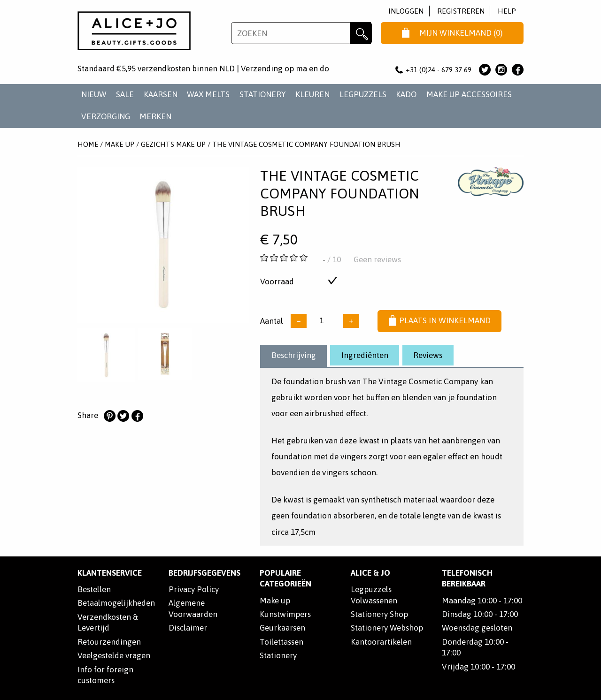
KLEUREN (312, 94)
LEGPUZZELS (363, 94)
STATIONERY (263, 94)
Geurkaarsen (282, 628)
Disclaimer (188, 628)
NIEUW (94, 94)
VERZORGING (106, 116)
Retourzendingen (109, 642)
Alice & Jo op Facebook (518, 70)
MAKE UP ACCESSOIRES (469, 94)
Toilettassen (281, 642)
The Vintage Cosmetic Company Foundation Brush (306, 144)
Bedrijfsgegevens (204, 573)
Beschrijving (294, 355)
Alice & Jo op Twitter (485, 70)
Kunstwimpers (285, 614)
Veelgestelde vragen (114, 655)
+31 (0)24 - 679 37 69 (433, 70)
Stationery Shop (379, 614)
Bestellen (94, 589)
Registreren (461, 11)
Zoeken (361, 33)
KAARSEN (161, 94)
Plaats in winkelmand (440, 321)
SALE (125, 94)
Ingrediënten (365, 355)
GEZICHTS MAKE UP (173, 144)
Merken (155, 116)
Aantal (272, 320)
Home (88, 144)
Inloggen (406, 11)
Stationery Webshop (387, 628)
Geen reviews (377, 259)
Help (507, 11)
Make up (275, 601)
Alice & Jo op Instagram (501, 70)
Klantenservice (110, 573)
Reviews (428, 355)
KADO (406, 94)
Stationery (278, 655)
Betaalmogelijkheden (116, 603)
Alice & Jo (370, 573)
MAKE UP (119, 144)
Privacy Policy (194, 589)
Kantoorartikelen (381, 642)
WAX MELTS (208, 94)
